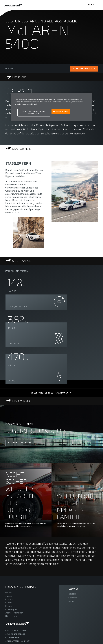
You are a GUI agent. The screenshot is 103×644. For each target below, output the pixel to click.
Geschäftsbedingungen (18, 641)
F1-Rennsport (11, 609)
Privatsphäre (12, 638)
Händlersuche (11, 616)
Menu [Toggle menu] (10, 69)
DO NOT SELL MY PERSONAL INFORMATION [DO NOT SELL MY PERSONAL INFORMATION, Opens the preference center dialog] (34, 112)
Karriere (9, 603)
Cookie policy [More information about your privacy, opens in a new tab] (33, 104)
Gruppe (9, 593)
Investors (9, 596)
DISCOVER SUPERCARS (20, 443)
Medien (9, 606)
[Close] (88, 96)
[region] (51, 107)
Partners (9, 599)
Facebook (72, 594)
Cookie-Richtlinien (16, 631)
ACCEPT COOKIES (60, 111)
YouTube (71, 602)
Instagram (72, 598)
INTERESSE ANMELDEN (84, 69)
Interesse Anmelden (14, 613)
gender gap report (15, 634)
